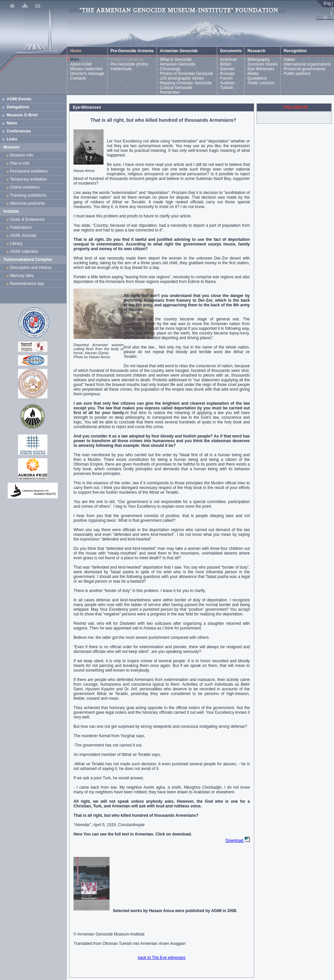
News (12, 123)
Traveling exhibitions (29, 195)
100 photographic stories (182, 78)
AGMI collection (24, 252)
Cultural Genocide (176, 88)
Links (12, 139)
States (289, 60)
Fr (330, 17)
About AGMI (81, 64)
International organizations (307, 64)
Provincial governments (304, 69)
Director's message (87, 74)
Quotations (257, 78)
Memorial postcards (29, 203)
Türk (326, 13)
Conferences (19, 131)
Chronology (170, 69)
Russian (227, 74)
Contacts (78, 78)
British (226, 64)
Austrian (227, 83)
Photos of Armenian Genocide (187, 74)
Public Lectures (261, 83)
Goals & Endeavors (27, 219)
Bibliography (259, 60)
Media (253, 74)
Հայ (327, 8)
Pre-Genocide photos (129, 64)
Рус (319, 17)
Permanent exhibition (29, 171)
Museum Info (22, 155)
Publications (21, 227)
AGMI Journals (24, 235)
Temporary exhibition (29, 179)
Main (75, 60)
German (227, 69)
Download (238, 841)
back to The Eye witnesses (162, 958)
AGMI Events (19, 99)
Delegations (18, 107)
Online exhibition (26, 187)
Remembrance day (27, 284)
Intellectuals (121, 69)
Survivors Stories (263, 64)
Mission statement (86, 69)
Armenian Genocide (178, 64)
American (229, 60)
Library (16, 243)
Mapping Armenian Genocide (186, 83)
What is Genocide (176, 60)
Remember (170, 92)
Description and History (31, 268)
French (226, 78)
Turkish (227, 88)
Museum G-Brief (22, 115)
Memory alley (22, 276)
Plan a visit (20, 163)
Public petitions (297, 74)
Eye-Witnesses (261, 69)
